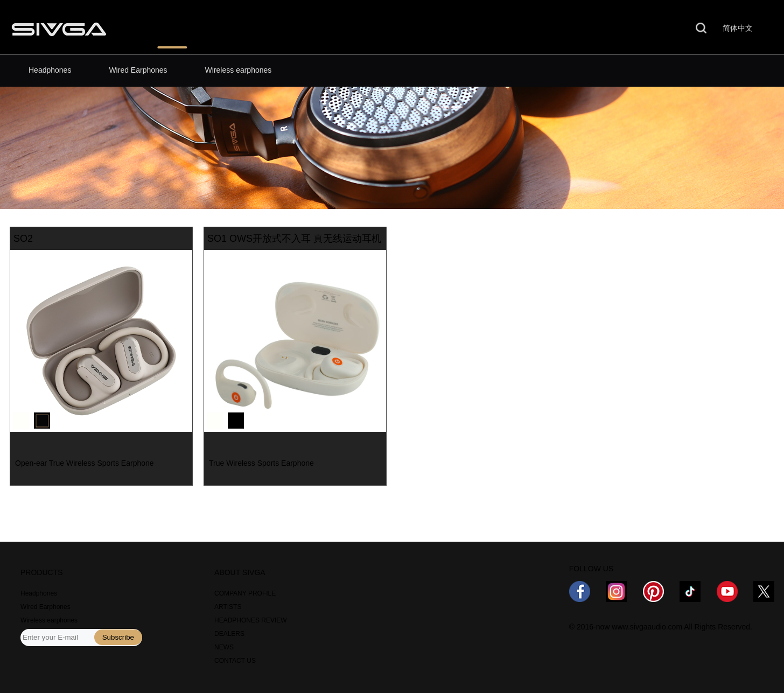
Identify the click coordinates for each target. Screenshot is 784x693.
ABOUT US (511, 29)
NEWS (435, 29)
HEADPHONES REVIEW (251, 620)
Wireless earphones (239, 70)
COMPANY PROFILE (245, 593)
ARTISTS (228, 607)
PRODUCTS (172, 29)
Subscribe (118, 637)
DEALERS (229, 634)
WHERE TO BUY (349, 29)
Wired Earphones (138, 70)
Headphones (50, 70)
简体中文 (738, 28)
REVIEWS (257, 29)
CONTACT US (601, 29)
